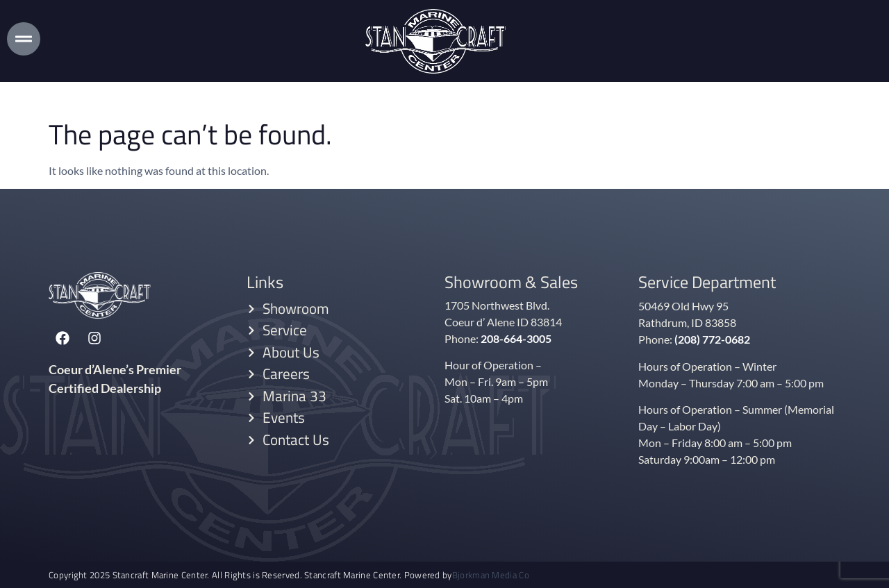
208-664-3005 (516, 338)
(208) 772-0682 (712, 338)
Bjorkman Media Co (491, 574)
